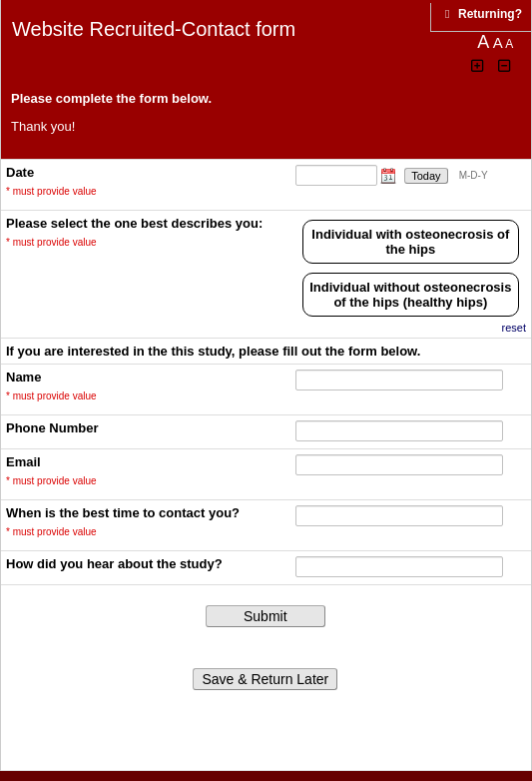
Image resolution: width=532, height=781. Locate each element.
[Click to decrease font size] (505, 66)
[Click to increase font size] (478, 66)
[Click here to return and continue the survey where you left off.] (490, 14)
